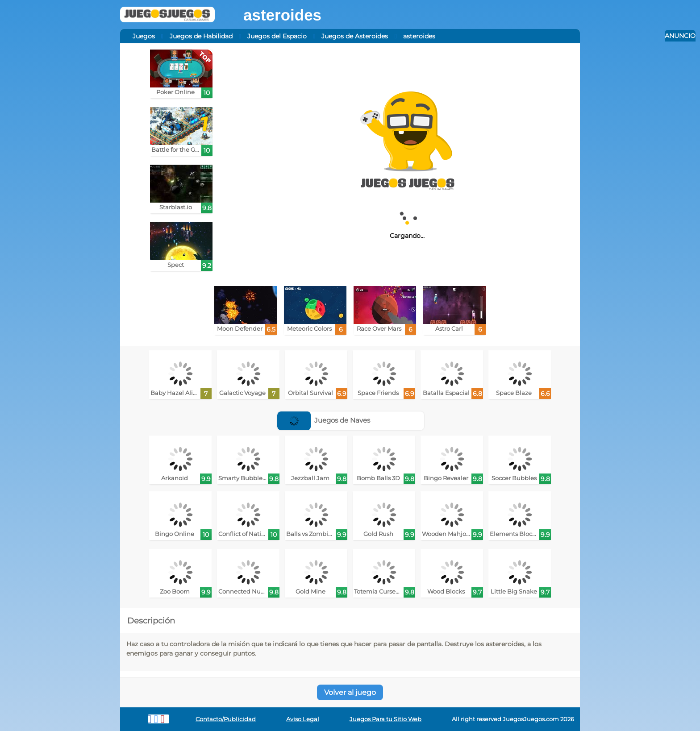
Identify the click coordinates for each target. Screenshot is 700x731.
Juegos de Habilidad (201, 36)
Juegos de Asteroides (355, 36)
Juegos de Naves (324, 420)
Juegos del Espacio (277, 36)
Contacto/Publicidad (226, 719)
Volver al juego (350, 692)
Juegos (144, 36)
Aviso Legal (303, 719)
